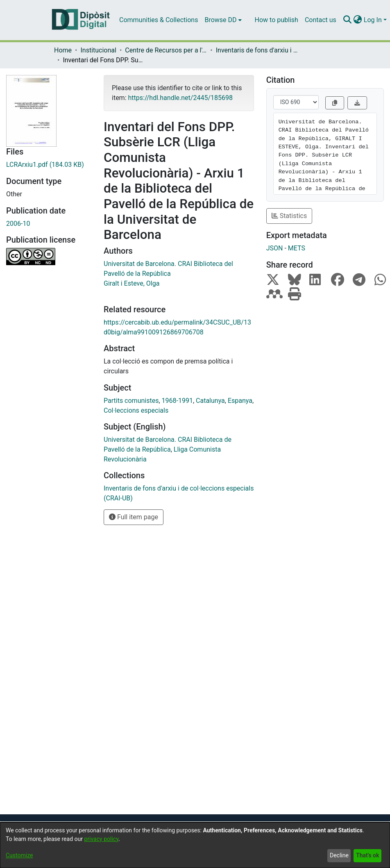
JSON (275, 248)
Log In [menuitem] (373, 20)
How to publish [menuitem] (277, 20)
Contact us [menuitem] (321, 20)
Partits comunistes (131, 401)
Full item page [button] (134, 517)
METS (297, 248)
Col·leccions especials (136, 410)
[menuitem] (223, 20)
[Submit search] (348, 20)
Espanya (240, 401)
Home (63, 50)
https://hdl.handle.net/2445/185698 (180, 98)
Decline (339, 855)
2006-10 (18, 224)
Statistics (289, 216)
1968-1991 (177, 401)
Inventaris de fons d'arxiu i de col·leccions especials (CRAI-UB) (257, 50)
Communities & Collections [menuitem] (159, 20)
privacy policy (101, 839)
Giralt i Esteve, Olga (132, 283)
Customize (19, 855)
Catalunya (210, 401)
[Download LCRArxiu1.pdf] (49, 165)
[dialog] (195, 845)
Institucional (98, 50)
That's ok (367, 855)
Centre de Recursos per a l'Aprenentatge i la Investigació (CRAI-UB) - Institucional (166, 50)
